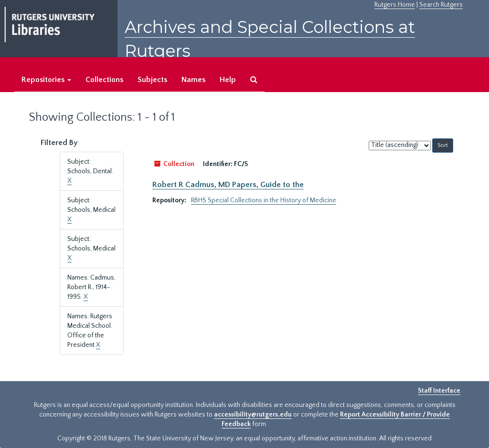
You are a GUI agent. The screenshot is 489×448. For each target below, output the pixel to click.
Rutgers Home (395, 5)
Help (228, 80)
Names (193, 80)
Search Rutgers (441, 5)
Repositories (46, 80)
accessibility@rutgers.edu (253, 415)
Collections (104, 80)
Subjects (152, 80)
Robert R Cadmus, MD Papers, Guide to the (228, 185)
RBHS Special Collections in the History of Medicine (264, 200)
